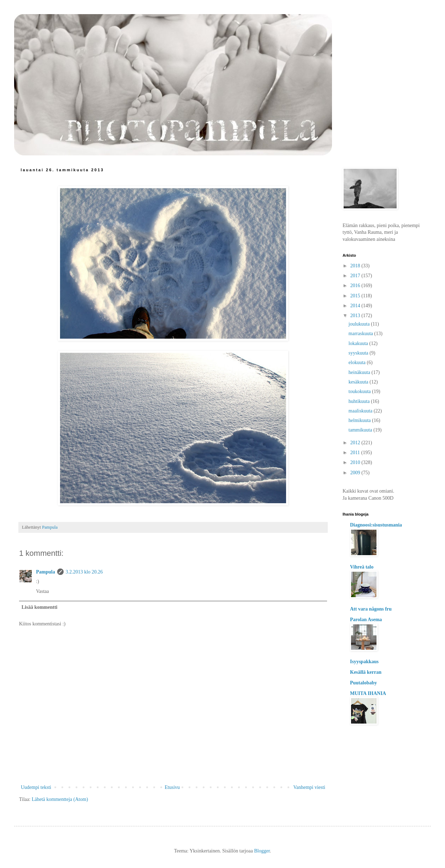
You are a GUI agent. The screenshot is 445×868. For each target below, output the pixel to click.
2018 (356, 266)
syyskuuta (359, 353)
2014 (356, 306)
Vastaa (43, 591)
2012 (356, 443)
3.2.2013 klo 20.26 (84, 572)
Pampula (46, 572)
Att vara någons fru (371, 609)
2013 (356, 316)
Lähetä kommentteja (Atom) (60, 799)
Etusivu (172, 787)
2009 (356, 473)
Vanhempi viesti (309, 787)
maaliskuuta (361, 411)
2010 (356, 462)
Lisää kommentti (40, 607)
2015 (356, 296)
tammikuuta (361, 430)
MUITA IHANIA (368, 693)
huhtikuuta (360, 401)
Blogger (262, 851)
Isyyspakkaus (364, 662)
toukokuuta (360, 391)
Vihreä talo (362, 567)
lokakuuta (359, 343)
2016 (356, 286)
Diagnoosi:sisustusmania (376, 525)
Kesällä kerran (366, 672)
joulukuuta (360, 324)
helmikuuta (360, 420)
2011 (356, 453)
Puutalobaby (363, 683)
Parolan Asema (366, 620)
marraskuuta (361, 334)
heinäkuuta (360, 372)
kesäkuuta (359, 382)
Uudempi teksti (36, 787)
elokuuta (358, 362)
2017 (356, 276)
